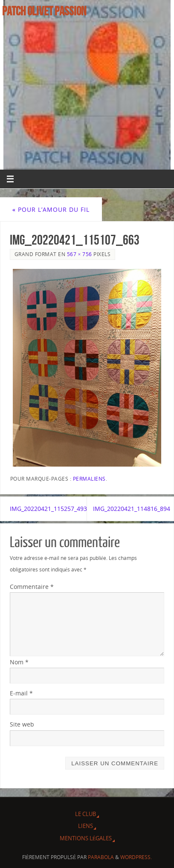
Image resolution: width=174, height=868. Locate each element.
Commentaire (32, 587)
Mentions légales (86, 838)
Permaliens (89, 479)
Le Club (86, 814)
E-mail (21, 693)
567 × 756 (80, 254)
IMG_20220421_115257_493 (48, 509)
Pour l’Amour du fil (51, 209)
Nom (19, 662)
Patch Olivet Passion (44, 11)
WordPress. (136, 857)
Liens (86, 826)
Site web (22, 724)
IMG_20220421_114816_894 (132, 509)
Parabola (101, 857)
